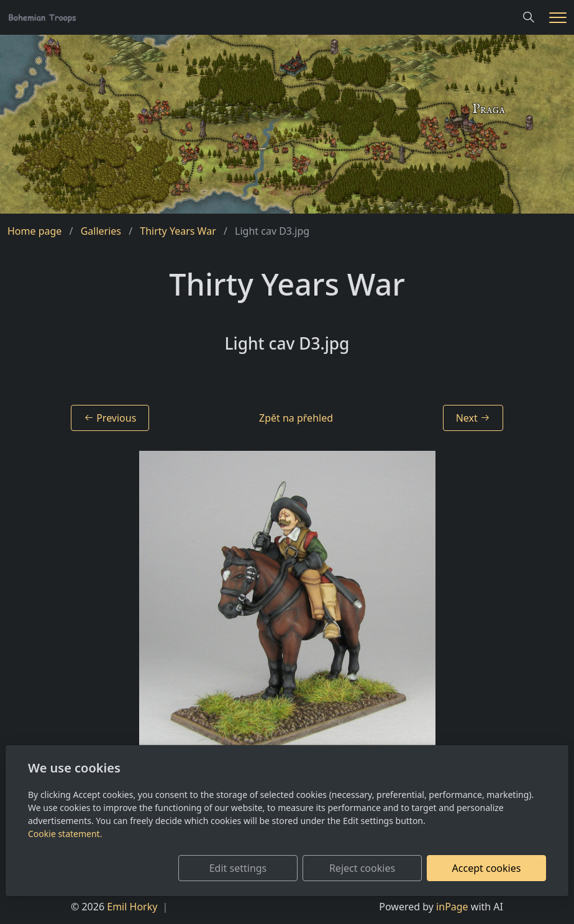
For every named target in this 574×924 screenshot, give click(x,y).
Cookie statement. (65, 834)
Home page (34, 231)
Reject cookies (362, 868)
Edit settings (238, 868)
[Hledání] (529, 17)
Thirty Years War (178, 231)
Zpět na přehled (296, 418)
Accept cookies (487, 868)
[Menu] (558, 18)
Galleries (101, 231)
